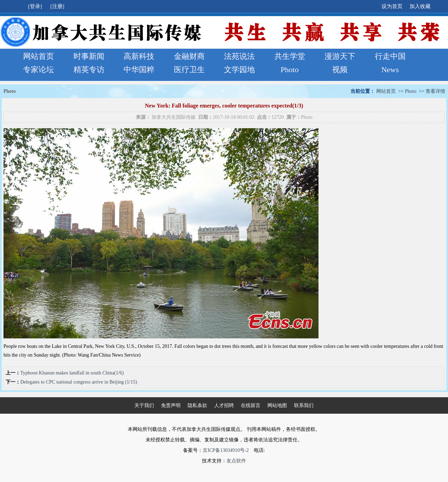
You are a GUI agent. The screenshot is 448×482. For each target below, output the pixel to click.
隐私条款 (197, 405)
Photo (290, 70)
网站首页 (38, 56)
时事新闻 (89, 56)
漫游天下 (340, 56)
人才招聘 (224, 405)
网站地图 (277, 405)
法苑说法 (239, 56)
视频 (340, 70)
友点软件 (236, 461)
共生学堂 (290, 56)
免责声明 (171, 405)
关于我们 (144, 405)
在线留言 (251, 405)
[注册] (58, 6)
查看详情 (435, 91)
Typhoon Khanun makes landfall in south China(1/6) (72, 373)
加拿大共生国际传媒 (174, 117)
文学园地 (239, 70)
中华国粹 (139, 70)
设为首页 (392, 6)
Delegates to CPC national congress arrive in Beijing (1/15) (79, 382)
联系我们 (304, 405)
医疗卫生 (189, 70)
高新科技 (139, 56)
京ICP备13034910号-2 (226, 450)
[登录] (36, 6)
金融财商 (189, 56)
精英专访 (89, 70)
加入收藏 (420, 6)
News (390, 70)
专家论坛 (38, 70)
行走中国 (390, 56)
